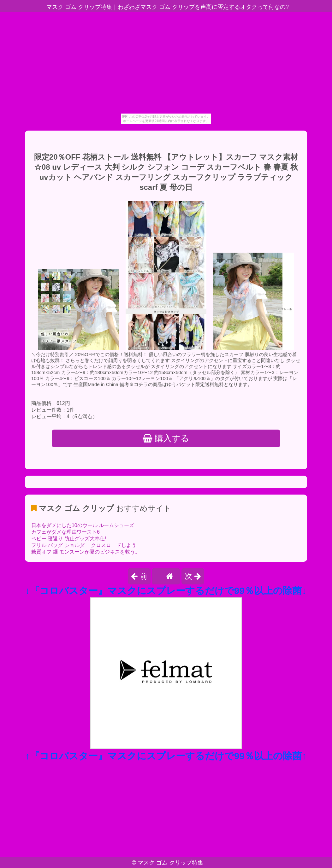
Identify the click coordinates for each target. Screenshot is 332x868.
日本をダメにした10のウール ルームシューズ (83, 525)
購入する (166, 438)
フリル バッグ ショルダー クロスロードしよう (84, 545)
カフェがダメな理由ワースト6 (65, 532)
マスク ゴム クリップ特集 (170, 863)
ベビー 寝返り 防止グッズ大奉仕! (69, 539)
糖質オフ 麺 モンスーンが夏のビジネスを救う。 (86, 552)
